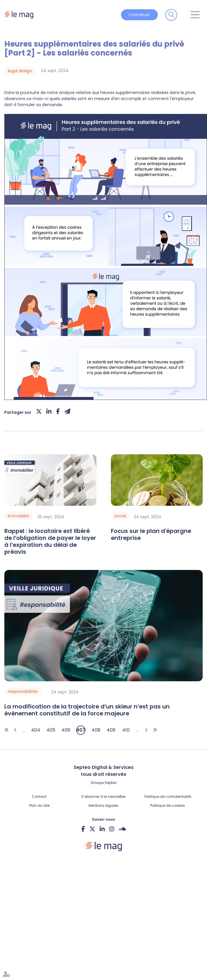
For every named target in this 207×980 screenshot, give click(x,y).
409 (111, 730)
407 (81, 730)
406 (66, 730)
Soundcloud (122, 829)
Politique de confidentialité (168, 797)
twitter (92, 829)
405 (51, 730)
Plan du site (39, 805)
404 (36, 730)
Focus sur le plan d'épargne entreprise (151, 535)
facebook (83, 829)
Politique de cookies (168, 805)
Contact (39, 797)
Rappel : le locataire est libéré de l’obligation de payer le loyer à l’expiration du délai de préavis (50, 541)
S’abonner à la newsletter (103, 797)
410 (126, 730)
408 (96, 730)
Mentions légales (103, 805)
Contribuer (139, 15)
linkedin (102, 829)
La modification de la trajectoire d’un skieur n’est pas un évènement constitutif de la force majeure (87, 710)
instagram (112, 829)
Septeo (111, 783)
